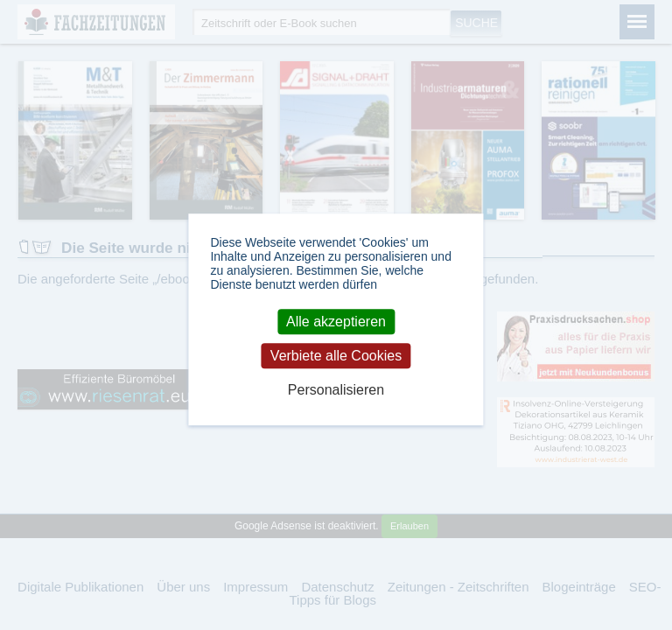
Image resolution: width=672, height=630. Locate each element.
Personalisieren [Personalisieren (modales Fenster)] (336, 391)
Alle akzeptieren (336, 322)
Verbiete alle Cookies (336, 356)
